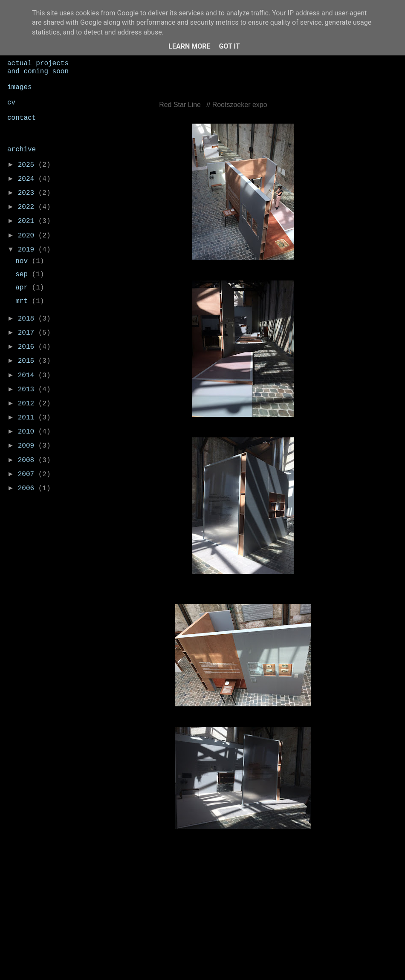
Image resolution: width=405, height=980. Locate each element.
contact (22, 118)
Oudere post (364, 898)
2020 (28, 236)
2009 (28, 446)
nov (23, 261)
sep (23, 275)
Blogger (287, 962)
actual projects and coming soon (38, 68)
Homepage (248, 898)
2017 (28, 333)
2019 (28, 250)
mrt (23, 301)
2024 (28, 179)
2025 (28, 165)
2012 (28, 404)
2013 (28, 390)
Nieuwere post (127, 898)
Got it (229, 46)
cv (11, 103)
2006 (28, 489)
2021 (28, 221)
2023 (28, 193)
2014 (28, 376)
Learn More (189, 46)
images (20, 87)
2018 (28, 319)
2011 (28, 418)
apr (23, 288)
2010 (28, 432)
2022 (28, 207)
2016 (28, 347)
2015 (28, 361)
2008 (28, 460)
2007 (28, 474)
